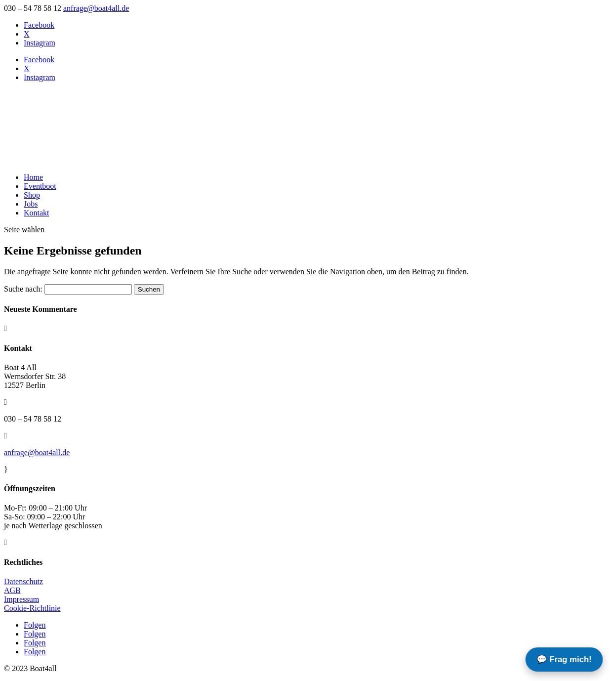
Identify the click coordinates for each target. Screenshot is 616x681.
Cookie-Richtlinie (32, 608)
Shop (32, 195)
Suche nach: (23, 289)
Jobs (31, 204)
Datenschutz (23, 581)
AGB (12, 590)
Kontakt (37, 213)
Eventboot (40, 186)
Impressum (21, 599)
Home (33, 177)
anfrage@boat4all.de (37, 452)
